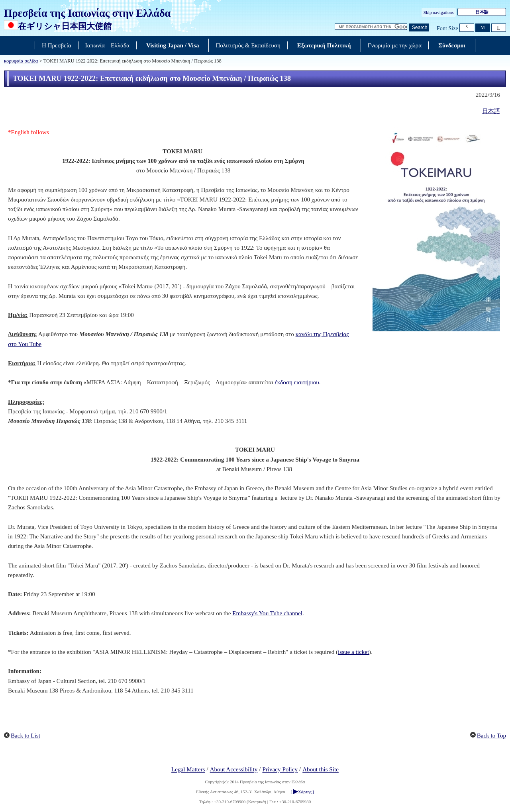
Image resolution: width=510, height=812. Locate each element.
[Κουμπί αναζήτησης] (419, 28)
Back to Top (491, 736)
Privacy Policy (280, 770)
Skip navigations (439, 12)
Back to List (25, 736)
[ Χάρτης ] (302, 792)
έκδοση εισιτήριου (297, 382)
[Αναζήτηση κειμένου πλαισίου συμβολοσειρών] (371, 27)
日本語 (482, 12)
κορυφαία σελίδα (21, 61)
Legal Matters (188, 770)
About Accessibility (234, 770)
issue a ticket (353, 652)
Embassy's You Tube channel (267, 613)
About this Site (321, 770)
